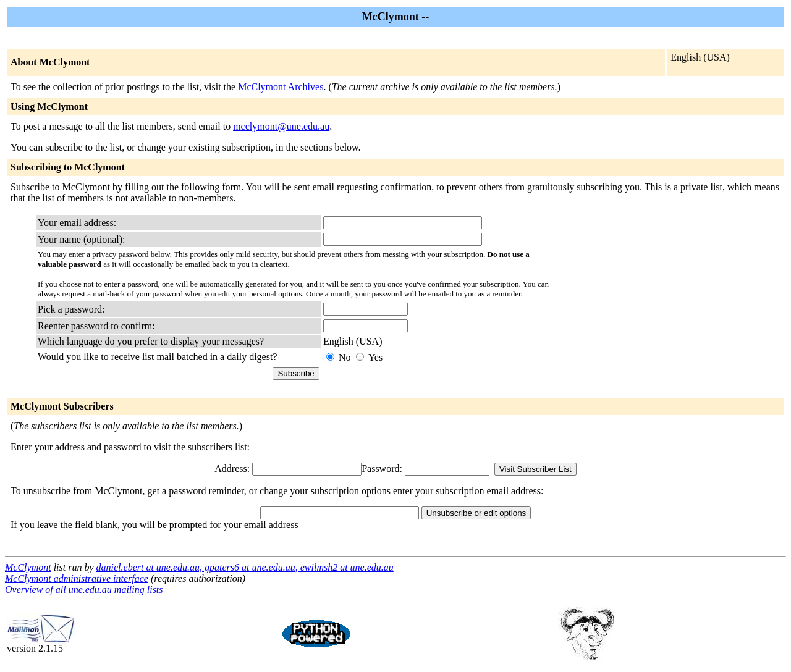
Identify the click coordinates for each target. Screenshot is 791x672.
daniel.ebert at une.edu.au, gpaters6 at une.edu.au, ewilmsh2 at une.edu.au (245, 567)
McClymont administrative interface (77, 578)
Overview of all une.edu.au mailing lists (84, 590)
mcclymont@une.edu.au (281, 126)
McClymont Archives (281, 87)
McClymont (28, 567)
